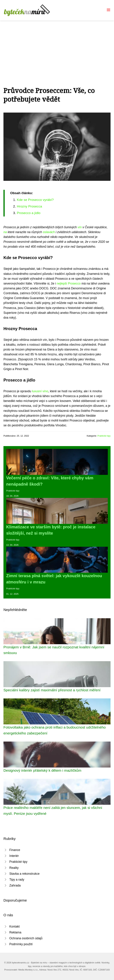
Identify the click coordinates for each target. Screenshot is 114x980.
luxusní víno (40, 391)
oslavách (49, 232)
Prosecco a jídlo (29, 213)
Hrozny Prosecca (29, 206)
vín (80, 227)
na (5, 232)
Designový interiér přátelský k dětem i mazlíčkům (42, 770)
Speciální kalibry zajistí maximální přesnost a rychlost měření (52, 690)
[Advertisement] (57, 46)
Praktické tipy (104, 436)
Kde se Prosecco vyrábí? (35, 200)
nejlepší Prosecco (69, 283)
